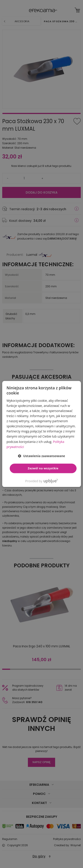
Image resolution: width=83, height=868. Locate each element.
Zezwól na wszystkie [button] (43, 468)
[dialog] (41, 434)
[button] (41, 456)
